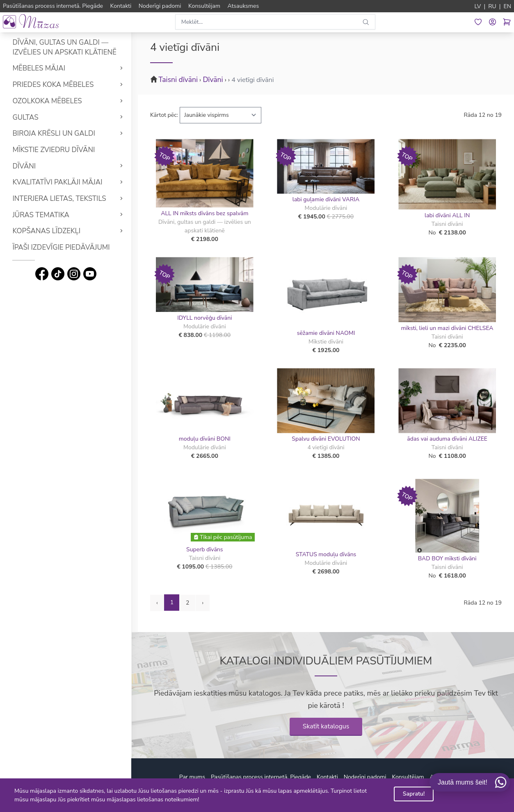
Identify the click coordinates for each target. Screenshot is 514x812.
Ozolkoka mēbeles (47, 101)
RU (492, 6)
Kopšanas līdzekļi (46, 231)
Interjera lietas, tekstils (59, 199)
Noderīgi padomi (365, 777)
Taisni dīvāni (178, 80)
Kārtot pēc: (164, 115)
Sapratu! (414, 794)
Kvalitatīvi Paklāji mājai (57, 182)
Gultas (25, 117)
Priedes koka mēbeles (53, 85)
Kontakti (327, 777)
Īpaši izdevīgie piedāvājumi (61, 247)
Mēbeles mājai (39, 68)
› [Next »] (203, 603)
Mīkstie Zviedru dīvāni (54, 150)
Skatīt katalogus (326, 726)
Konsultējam (408, 777)
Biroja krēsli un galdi (54, 133)
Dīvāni (24, 166)
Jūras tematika (41, 215)
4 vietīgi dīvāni (252, 80)
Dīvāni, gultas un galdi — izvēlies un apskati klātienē (64, 47)
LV (478, 6)
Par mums (192, 777)
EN (507, 6)
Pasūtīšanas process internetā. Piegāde (261, 777)
